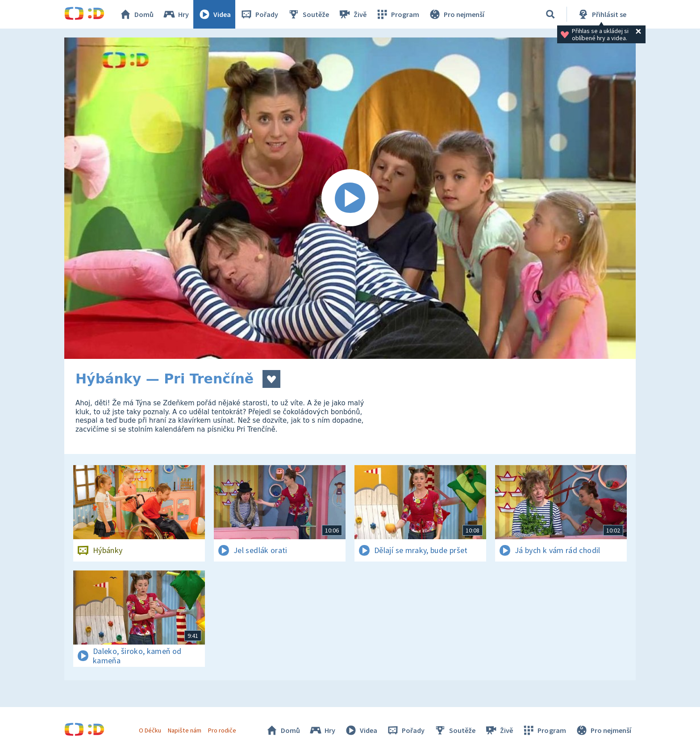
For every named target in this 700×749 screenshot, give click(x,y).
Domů (136, 14)
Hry (176, 14)
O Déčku (150, 730)
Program (397, 14)
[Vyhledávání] (550, 14)
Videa (214, 14)
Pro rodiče (222, 730)
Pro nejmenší (456, 14)
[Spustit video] (350, 198)
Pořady (259, 14)
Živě (352, 14)
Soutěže (308, 14)
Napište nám (184, 730)
